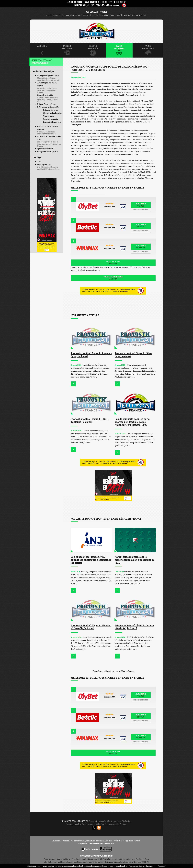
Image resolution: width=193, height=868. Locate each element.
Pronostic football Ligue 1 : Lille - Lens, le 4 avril (133, 355)
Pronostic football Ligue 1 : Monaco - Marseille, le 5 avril (91, 627)
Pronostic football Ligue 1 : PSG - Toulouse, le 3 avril (89, 420)
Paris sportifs (113, 262)
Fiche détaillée (141, 210)
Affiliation (100, 824)
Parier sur (141, 205)
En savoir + (150, 866)
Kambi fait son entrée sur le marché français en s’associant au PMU (135, 560)
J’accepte (162, 866)
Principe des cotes (51, 110)
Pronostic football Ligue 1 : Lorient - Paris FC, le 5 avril (134, 627)
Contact (123, 824)
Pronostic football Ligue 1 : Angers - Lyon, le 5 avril (91, 355)
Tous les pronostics (113, 278)
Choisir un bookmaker (52, 113)
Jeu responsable (112, 824)
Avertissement (88, 824)
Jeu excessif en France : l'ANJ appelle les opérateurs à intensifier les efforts (91, 560)
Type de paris (49, 116)
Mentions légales (74, 824)
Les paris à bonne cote (52, 122)
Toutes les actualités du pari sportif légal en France (113, 671)
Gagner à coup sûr (51, 119)
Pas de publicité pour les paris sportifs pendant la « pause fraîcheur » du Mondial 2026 (132, 422)
